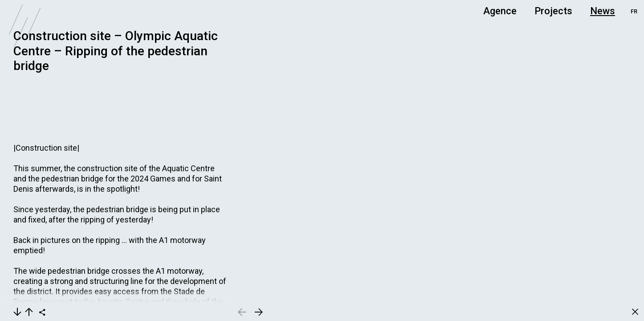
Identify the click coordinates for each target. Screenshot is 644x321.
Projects (553, 11)
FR (634, 11)
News (603, 11)
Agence (500, 11)
